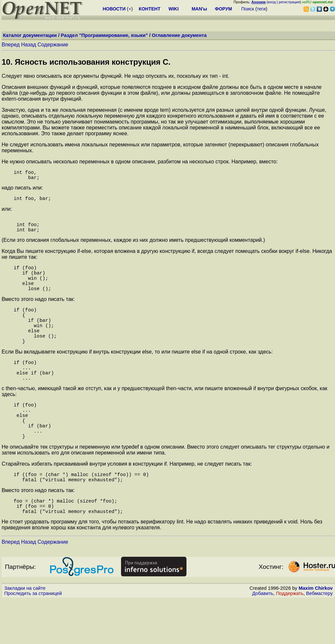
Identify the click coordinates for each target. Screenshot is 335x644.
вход (272, 2)
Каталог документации (30, 35)
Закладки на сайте (25, 633)
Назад (28, 45)
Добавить (263, 638)
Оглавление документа (179, 35)
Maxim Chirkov (316, 633)
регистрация (289, 2)
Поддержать (290, 638)
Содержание (53, 45)
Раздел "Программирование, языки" (104, 35)
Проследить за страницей (33, 638)
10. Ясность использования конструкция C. (86, 62)
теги (261, 9)
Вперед (11, 45)
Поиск (248, 9)
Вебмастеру (319, 638)
